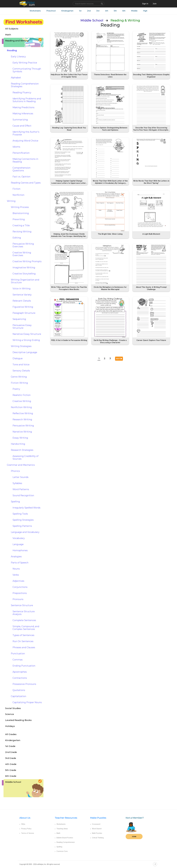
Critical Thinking (97, 838)
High (145, 11)
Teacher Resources (66, 818)
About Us (25, 818)
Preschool (51, 11)
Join (134, 837)
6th (124, 11)
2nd (89, 11)
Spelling (58, 847)
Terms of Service (27, 833)
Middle (134, 11)
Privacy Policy (25, 829)
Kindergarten (67, 11)
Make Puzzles (98, 818)
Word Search (96, 829)
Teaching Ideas (61, 829)
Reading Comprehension (65, 842)
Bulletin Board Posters (64, 838)
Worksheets (35, 11)
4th (107, 11)
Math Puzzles (96, 833)
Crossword (95, 824)
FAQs (22, 824)
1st (80, 11)
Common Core (61, 851)
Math (58, 833)
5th (115, 11)
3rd (98, 11)
